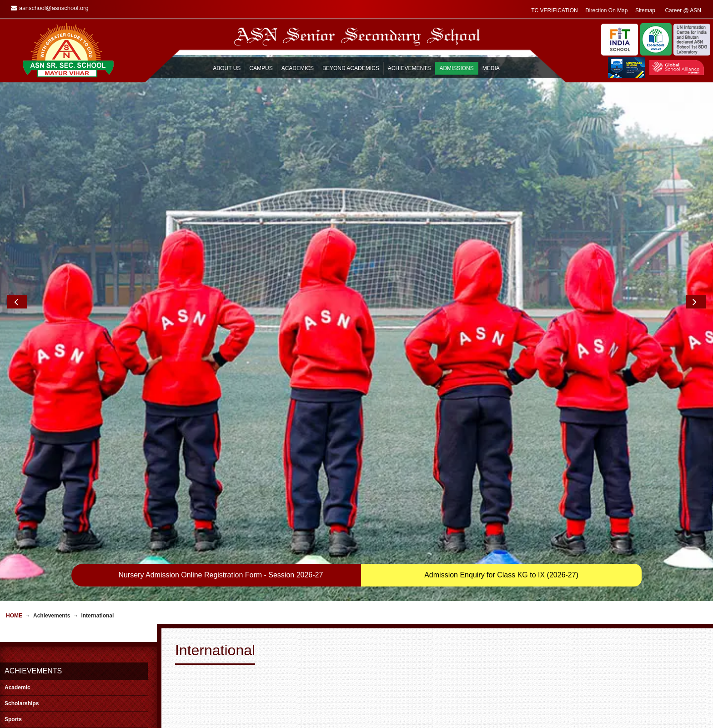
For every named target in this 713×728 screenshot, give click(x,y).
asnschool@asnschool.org (63, 703)
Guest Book (320, 682)
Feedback (443, 691)
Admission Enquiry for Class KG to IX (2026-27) (501, 302)
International (21, 478)
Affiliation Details (451, 723)
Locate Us (443, 715)
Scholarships (22, 430)
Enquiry (440, 682)
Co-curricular (22, 462)
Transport (192, 699)
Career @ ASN (324, 707)
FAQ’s (187, 715)
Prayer (188, 707)
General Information (204, 691)
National (15, 494)
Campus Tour (447, 707)
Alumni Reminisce (327, 699)
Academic (18, 415)
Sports (13, 446)
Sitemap (316, 715)
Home (14, 343)
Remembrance (324, 691)
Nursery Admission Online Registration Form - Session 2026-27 (221, 302)
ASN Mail (442, 699)
